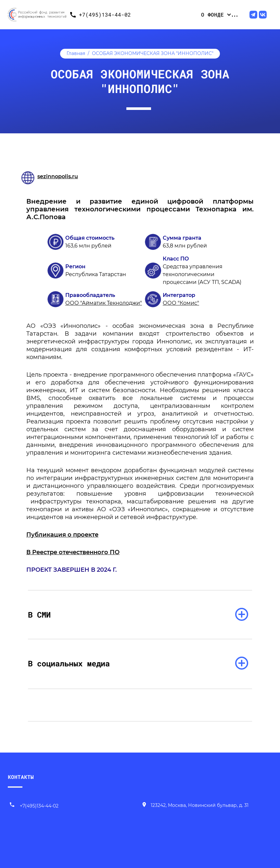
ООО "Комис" (181, 303)
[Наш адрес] (195, 806)
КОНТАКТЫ (21, 777)
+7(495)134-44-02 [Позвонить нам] (34, 806)
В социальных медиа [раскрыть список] (69, 663)
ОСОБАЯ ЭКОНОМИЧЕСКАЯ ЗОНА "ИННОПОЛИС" (153, 53)
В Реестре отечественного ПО (73, 552)
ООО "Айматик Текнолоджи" (104, 303)
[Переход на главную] (37, 15)
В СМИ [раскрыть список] (39, 615)
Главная (76, 53)
